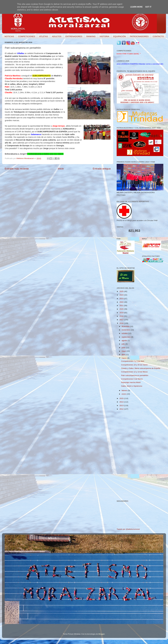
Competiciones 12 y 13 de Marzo (134, 372)
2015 (122, 398)
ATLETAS (43, 36)
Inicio (61, 169)
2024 (122, 295)
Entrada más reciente (17, 169)
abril (124, 355)
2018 (122, 316)
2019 (122, 313)
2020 (122, 309)
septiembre (126, 337)
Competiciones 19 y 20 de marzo (134, 365)
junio (124, 348)
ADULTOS (57, 36)
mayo (124, 351)
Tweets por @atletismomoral (128, 529)
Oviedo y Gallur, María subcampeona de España (141, 368)
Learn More (136, 7)
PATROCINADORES (139, 36)
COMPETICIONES (27, 36)
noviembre (126, 330)
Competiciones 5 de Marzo (132, 379)
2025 (122, 291)
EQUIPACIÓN (120, 36)
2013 (122, 406)
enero (124, 394)
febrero (125, 390)
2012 (122, 409)
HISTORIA (105, 36)
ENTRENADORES (74, 36)
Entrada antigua (102, 169)
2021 (122, 306)
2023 (122, 299)
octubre (125, 333)
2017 (122, 320)
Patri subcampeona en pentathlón (135, 375)
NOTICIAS (9, 36)
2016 (122, 323)
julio (123, 344)
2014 (122, 402)
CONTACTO (158, 36)
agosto (125, 340)
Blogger (101, 634)
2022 (122, 302)
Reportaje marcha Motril (131, 382)
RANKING (91, 36)
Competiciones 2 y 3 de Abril (133, 361)
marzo (124, 358)
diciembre (126, 326)
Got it (148, 7)
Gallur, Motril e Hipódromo (132, 386)
